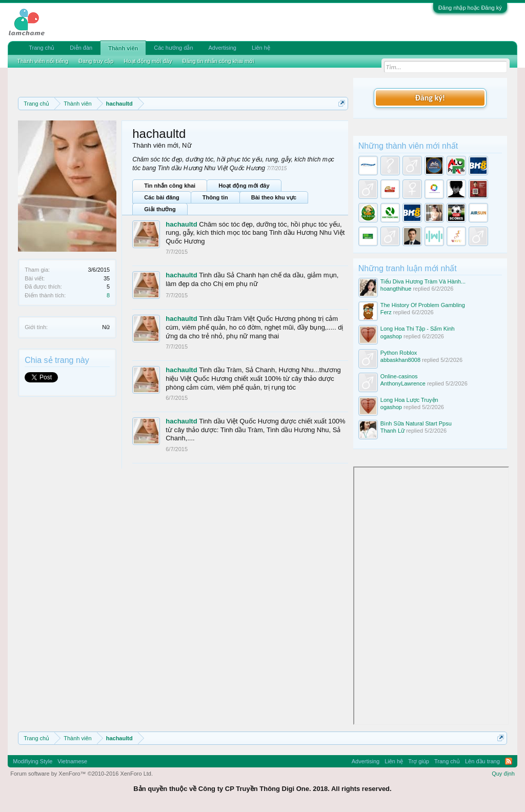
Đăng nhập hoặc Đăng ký (470, 8)
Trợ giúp (419, 761)
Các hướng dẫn (173, 48)
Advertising (223, 48)
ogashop (391, 336)
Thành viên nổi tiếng (43, 61)
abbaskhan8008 (400, 360)
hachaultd (181, 224)
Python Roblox (399, 353)
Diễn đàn (81, 48)
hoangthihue (396, 289)
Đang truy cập (96, 61)
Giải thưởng (160, 209)
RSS (509, 761)
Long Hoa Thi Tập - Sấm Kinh (418, 329)
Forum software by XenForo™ (82, 774)
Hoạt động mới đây (244, 186)
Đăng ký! (430, 98)
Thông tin (215, 197)
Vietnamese (72, 761)
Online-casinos (399, 376)
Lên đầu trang (482, 761)
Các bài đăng (161, 197)
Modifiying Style (33, 761)
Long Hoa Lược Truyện (409, 400)
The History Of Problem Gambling (423, 305)
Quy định (503, 774)
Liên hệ (261, 48)
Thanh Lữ (392, 431)
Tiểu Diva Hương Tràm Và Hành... (423, 281)
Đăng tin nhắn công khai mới (218, 61)
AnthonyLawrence (403, 383)
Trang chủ (42, 48)
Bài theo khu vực (274, 197)
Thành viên (123, 48)
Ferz (386, 312)
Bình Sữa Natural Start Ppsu (416, 423)
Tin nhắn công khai (170, 186)
